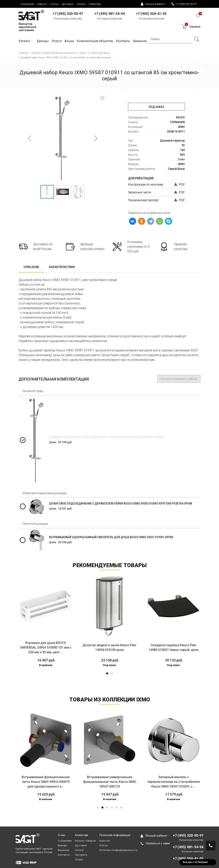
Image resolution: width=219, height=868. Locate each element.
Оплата (81, 4)
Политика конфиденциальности (118, 850)
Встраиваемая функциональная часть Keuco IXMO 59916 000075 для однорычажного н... (46, 782)
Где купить (81, 855)
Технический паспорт (143, 200)
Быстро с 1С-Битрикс (195, 862)
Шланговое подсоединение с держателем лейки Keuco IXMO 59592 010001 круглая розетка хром (121, 503)
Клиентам (95, 4)
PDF (180, 185)
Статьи (54, 4)
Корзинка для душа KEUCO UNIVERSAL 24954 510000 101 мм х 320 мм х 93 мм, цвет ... (46, 647)
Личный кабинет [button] (153, 4)
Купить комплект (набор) (179, 379)
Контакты (64, 855)
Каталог (26, 41)
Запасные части (140, 192)
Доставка (68, 4)
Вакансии (63, 850)
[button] (107, 673)
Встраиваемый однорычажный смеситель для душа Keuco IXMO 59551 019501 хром (111, 537)
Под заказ (156, 107)
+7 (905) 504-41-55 (188, 859)
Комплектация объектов (95, 41)
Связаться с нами (155, 843)
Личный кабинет (154, 836)
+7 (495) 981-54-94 (188, 847)
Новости (42, 4)
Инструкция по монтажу (146, 185)
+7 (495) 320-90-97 (184, 4)
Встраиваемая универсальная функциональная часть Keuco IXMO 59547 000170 (110, 782)
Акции (69, 41)
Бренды (43, 41)
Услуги (57, 41)
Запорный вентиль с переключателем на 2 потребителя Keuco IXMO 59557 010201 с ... (174, 782)
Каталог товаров (85, 841)
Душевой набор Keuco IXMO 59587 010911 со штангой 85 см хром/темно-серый (107, 437)
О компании (27, 4)
